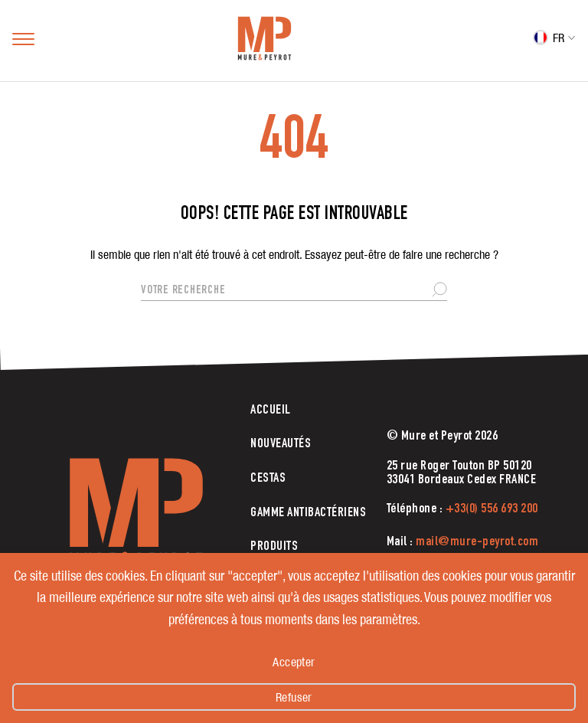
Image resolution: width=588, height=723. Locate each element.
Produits (274, 547)
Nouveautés (281, 444)
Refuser (294, 697)
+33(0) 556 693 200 (492, 509)
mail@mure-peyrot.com (477, 542)
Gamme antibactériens (308, 513)
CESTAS (268, 479)
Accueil (271, 411)
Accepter (294, 662)
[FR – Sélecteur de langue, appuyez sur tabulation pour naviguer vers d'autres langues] (554, 40)
